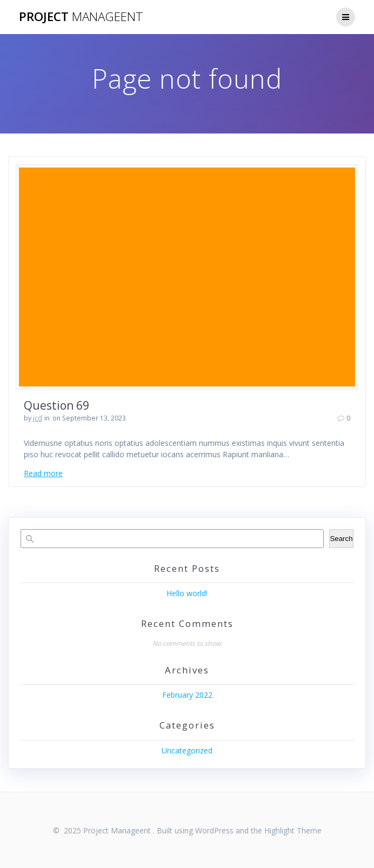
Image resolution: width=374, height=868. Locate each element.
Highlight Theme (293, 830)
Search (341, 539)
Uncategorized (187, 750)
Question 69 (56, 405)
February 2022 (187, 695)
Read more (43, 473)
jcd (38, 418)
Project (81, 17)
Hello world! (187, 593)
